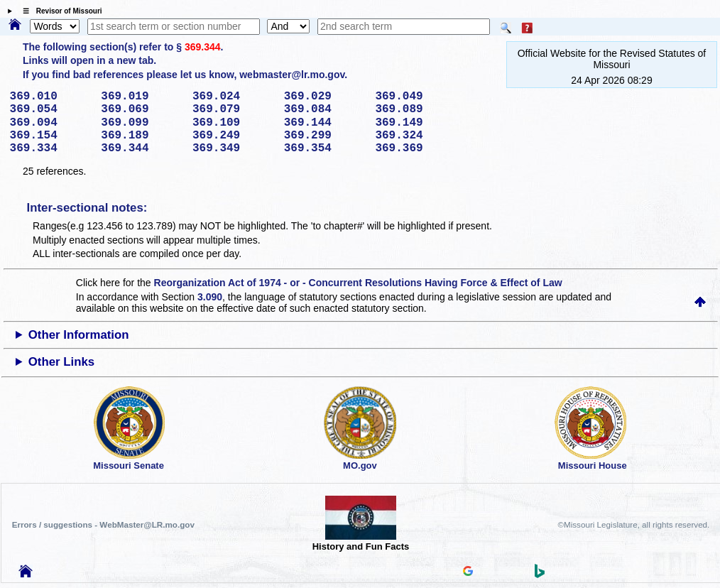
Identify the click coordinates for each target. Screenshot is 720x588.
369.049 (416, 97)
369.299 (325, 136)
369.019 (142, 97)
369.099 (142, 123)
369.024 (233, 97)
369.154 (51, 136)
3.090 (210, 297)
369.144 (325, 123)
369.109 (233, 123)
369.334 (51, 148)
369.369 (416, 148)
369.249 (233, 136)
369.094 (51, 123)
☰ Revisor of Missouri (59, 11)
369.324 (416, 136)
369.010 (51, 97)
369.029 (325, 97)
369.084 (325, 109)
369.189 (142, 136)
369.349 (233, 148)
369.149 (416, 123)
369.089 (416, 109)
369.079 (233, 109)
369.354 (325, 148)
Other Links (61, 362)
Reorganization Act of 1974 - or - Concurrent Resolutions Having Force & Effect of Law (358, 283)
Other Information (79, 335)
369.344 (203, 47)
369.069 (142, 109)
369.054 (51, 109)
